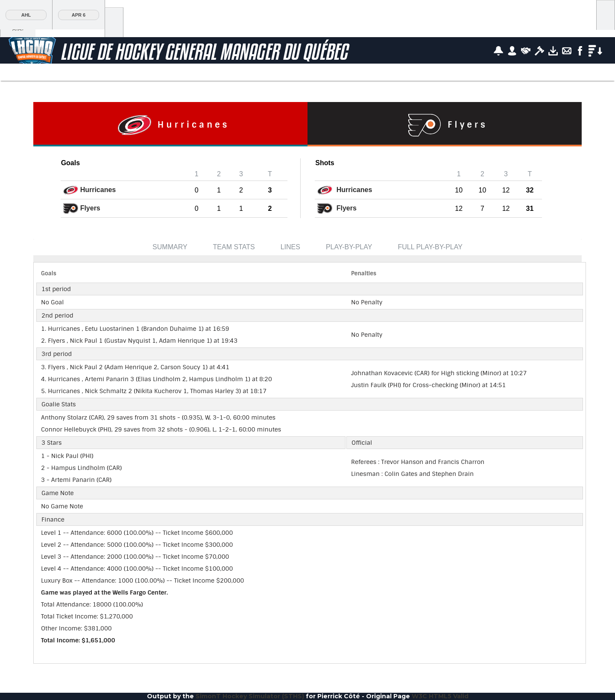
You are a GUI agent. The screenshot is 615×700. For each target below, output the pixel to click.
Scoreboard (34, 73)
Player (248, 73)
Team (286, 73)
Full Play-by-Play (430, 247)
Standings (96, 73)
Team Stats (234, 247)
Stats (134, 73)
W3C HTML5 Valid (440, 696)
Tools (354, 73)
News (210, 73)
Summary (170, 247)
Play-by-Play (349, 247)
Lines (290, 247)
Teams (172, 73)
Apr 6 (79, 15)
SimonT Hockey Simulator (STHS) (250, 696)
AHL (26, 15)
